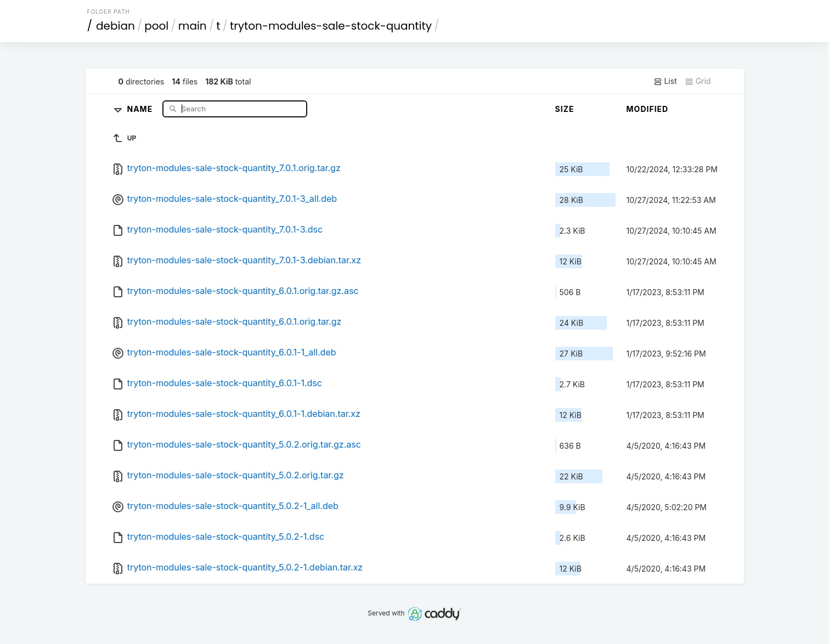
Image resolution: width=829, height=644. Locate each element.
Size (565, 109)
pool (156, 26)
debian (115, 26)
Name (141, 108)
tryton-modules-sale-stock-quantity (331, 26)
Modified (648, 109)
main (193, 26)
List (665, 81)
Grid (698, 81)
